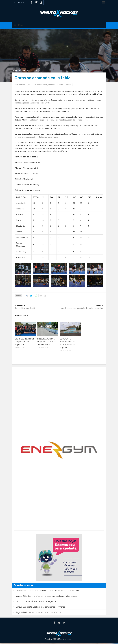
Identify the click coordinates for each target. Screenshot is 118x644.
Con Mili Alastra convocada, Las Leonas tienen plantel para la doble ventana (47, 590)
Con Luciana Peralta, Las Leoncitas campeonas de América (40, 607)
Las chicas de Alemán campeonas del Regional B (25, 342)
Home (15, 70)
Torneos (22, 70)
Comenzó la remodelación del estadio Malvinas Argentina (68, 343)
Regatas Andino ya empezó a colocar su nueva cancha (47, 342)
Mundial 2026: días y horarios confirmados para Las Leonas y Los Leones (46, 596)
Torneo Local (32, 70)
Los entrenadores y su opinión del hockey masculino (81, 307)
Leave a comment (64, 85)
